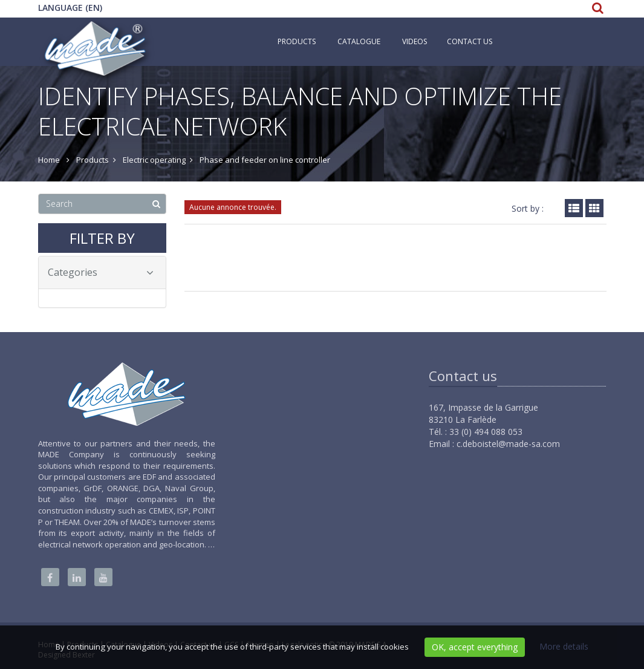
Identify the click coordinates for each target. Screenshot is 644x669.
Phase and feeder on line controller (265, 160)
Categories (101, 272)
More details (564, 646)
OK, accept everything (475, 647)
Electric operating (154, 160)
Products (297, 41)
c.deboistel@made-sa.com (508, 444)
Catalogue (359, 41)
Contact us (470, 41)
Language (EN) (70, 8)
